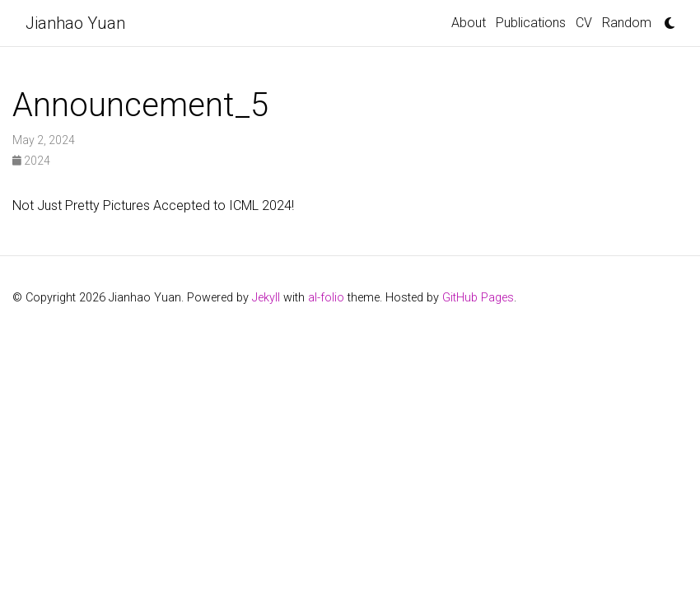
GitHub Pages (478, 298)
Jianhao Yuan (75, 23)
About (469, 23)
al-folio (326, 298)
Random (627, 23)
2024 (31, 161)
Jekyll (266, 298)
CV (584, 23)
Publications (531, 23)
